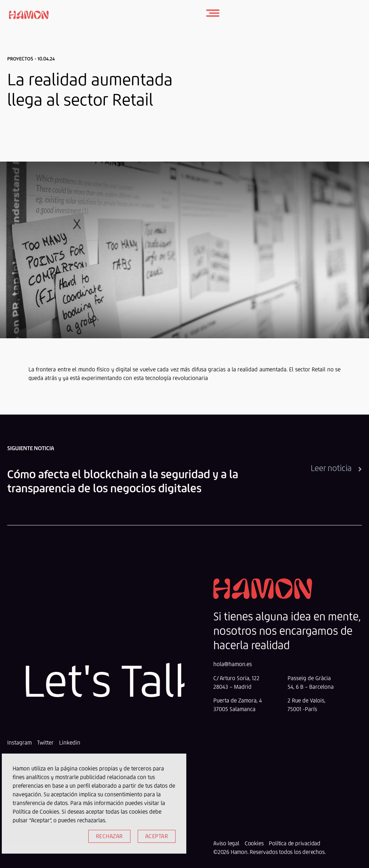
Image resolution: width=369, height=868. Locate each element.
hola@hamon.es (233, 664)
